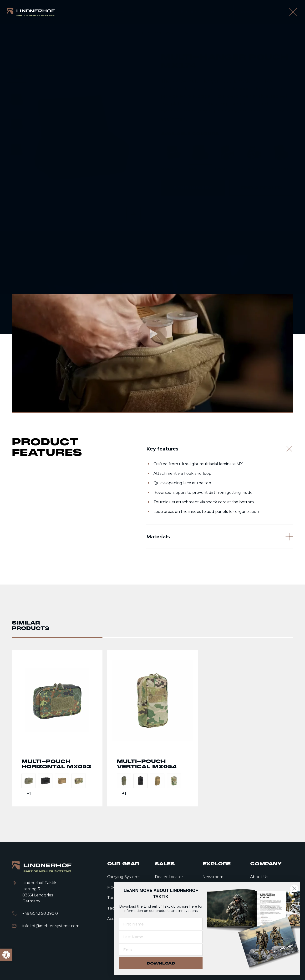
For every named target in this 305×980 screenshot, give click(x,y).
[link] (31, 12)
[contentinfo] (152, 127)
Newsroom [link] (213, 877)
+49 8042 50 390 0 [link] (40, 913)
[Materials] (220, 538)
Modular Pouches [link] (90, 33)
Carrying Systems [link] (124, 877)
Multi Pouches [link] (124, 33)
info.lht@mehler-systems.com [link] (51, 926)
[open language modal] (294, 12)
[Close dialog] (294, 888)
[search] (280, 12)
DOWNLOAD (161, 963)
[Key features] (220, 449)
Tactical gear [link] (58, 33)
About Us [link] (259, 877)
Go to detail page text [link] (57, 728)
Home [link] (35, 33)
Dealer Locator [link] (169, 877)
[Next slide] (133, 214)
